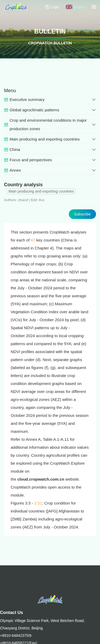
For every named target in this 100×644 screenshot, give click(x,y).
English (75, 7)
